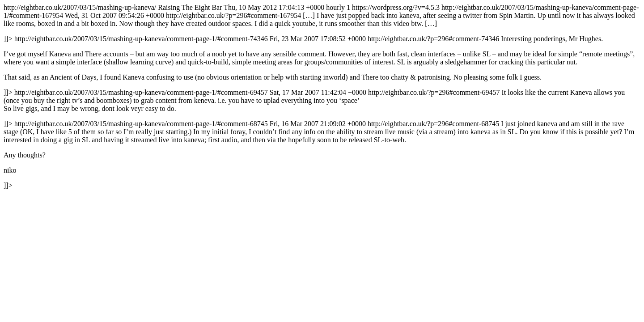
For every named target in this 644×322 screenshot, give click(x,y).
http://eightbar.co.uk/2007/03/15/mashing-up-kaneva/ (322, 96)
